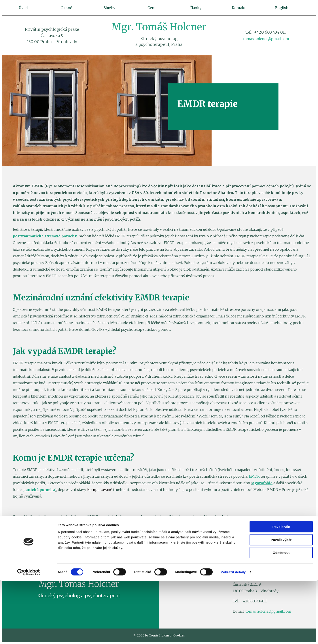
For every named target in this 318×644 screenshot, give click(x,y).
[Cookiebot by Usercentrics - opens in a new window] (29, 635)
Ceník (153, 8)
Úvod (23, 8)
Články (196, 8)
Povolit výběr (281, 603)
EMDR (254, 476)
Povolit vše (281, 590)
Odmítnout (281, 616)
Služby (110, 8)
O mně (66, 8)
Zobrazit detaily (233, 635)
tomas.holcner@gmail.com (266, 39)
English (282, 8)
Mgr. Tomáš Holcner (159, 27)
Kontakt (239, 8)
